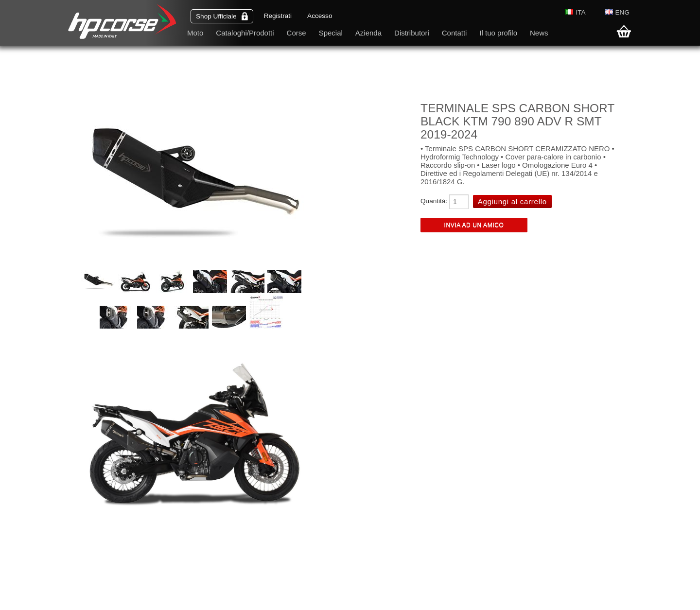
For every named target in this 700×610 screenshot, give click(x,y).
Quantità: (434, 201)
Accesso (320, 16)
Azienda (368, 33)
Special (331, 33)
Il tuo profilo (498, 33)
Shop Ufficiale (222, 16)
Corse (297, 33)
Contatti (455, 33)
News (539, 33)
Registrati (278, 16)
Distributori (412, 33)
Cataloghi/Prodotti (245, 33)
